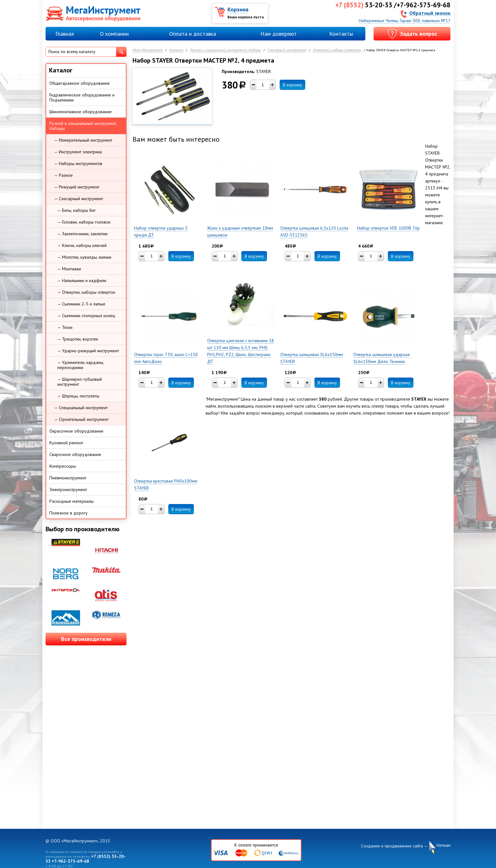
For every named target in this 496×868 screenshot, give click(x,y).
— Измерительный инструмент (83, 140)
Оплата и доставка (193, 34)
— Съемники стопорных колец (86, 316)
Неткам (443, 845)
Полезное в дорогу (68, 513)
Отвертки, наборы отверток (337, 50)
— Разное (63, 175)
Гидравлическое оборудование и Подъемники (82, 97)
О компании (114, 34)
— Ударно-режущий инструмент (88, 351)
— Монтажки (69, 269)
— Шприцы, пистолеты (78, 396)
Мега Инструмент (148, 50)
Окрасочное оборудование (76, 431)
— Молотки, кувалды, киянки (84, 257)
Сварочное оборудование (75, 454)
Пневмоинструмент (68, 478)
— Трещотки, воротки (78, 339)
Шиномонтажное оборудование (81, 112)
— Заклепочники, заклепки (82, 234)
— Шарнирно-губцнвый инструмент (80, 382)
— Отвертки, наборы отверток (86, 292)
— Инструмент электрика (78, 152)
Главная (65, 34)
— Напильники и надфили (82, 280)
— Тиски (65, 327)
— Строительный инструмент (81, 419)
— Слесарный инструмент (79, 199)
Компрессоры (63, 466)
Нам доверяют (279, 34)
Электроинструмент (68, 489)
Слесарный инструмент (287, 50)
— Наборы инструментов (78, 163)
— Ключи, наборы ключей (82, 245)
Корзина (238, 9)
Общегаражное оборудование (80, 83)
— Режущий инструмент (77, 187)
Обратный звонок (430, 13)
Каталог (176, 50)
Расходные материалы (71, 501)
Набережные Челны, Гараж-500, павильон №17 (405, 21)
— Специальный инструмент (81, 408)
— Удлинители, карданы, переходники (81, 365)
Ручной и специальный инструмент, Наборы (225, 50)
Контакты (341, 34)
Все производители (86, 639)
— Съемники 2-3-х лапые (81, 304)
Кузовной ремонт (66, 443)
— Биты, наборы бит (76, 210)
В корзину (292, 85)
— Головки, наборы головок (84, 222)
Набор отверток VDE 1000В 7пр (388, 228)
